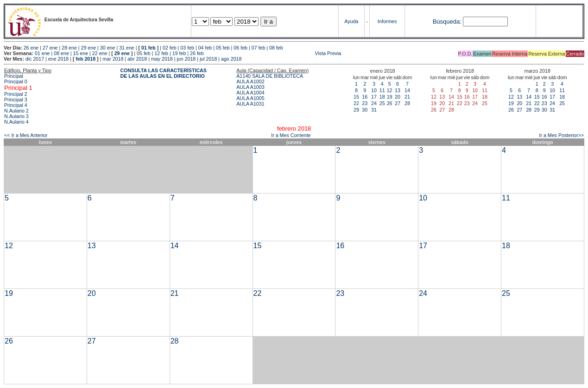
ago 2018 (231, 59)
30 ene (108, 48)
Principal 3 (16, 100)
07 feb (259, 48)
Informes (387, 21)
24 (374, 103)
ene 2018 (58, 59)
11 (382, 90)
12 (390, 90)
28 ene (69, 48)
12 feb (161, 53)
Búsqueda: (447, 22)
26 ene (31, 48)
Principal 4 (16, 105)
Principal (14, 76)
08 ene (61, 53)
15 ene (81, 53)
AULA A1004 (250, 93)
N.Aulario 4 (16, 122)
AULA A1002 (250, 81)
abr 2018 (137, 59)
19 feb (179, 53)
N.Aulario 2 (16, 111)
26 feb (197, 53)
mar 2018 (113, 59)
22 (356, 103)
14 (407, 90)
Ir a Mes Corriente (291, 135)
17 (374, 97)
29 (356, 110)
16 (365, 97)
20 (398, 97)
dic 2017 (35, 59)
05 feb (223, 48)
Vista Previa (273, 53)
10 (374, 90)
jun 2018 (186, 59)
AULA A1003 (250, 87)
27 (398, 103)
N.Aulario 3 (16, 116)
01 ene (42, 53)
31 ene (127, 48)
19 (390, 97)
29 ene (89, 48)
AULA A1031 (250, 104)
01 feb (149, 48)
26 (390, 103)
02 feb (170, 48)
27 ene (50, 48)
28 (407, 103)
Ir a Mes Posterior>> (561, 135)
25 (382, 103)
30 (365, 110)
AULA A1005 (250, 98)
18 (382, 97)
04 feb (205, 48)
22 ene (100, 53)
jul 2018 (208, 59)
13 (398, 90)
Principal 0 (16, 81)
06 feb (240, 48)
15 (356, 97)
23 (365, 103)
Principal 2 (16, 94)
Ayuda (351, 21)
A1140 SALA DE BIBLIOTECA (270, 76)
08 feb (276, 48)
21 (407, 97)
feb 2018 (85, 59)
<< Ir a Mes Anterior (26, 135)
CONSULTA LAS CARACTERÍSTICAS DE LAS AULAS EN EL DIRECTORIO (164, 73)
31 (374, 110)
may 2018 (162, 59)
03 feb (187, 48)
